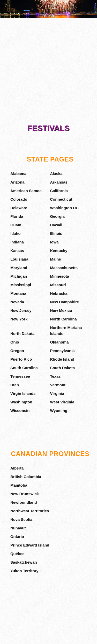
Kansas (17, 251)
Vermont (58, 385)
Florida (17, 216)
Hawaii (56, 225)
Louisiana (19, 259)
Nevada (17, 302)
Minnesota (59, 276)
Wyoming (59, 411)
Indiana (17, 242)
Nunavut (18, 528)
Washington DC (64, 208)
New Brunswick (25, 494)
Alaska (56, 174)
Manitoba (19, 485)
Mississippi (21, 285)
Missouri (58, 285)
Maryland (19, 268)
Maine (55, 259)
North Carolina (63, 319)
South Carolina (24, 368)
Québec (17, 554)
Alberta (17, 468)
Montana (18, 293)
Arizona (17, 182)
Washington (21, 402)
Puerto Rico (21, 359)
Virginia (57, 394)
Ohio (15, 342)
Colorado (19, 199)
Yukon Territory (24, 571)
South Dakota (62, 368)
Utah (15, 385)
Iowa (54, 242)
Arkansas (59, 182)
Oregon (17, 351)
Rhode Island (62, 359)
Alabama (18, 174)
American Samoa (26, 191)
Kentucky (59, 251)
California (59, 191)
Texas (55, 376)
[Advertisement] (48, 72)
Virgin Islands (23, 394)
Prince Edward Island (30, 545)
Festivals (48, 128)
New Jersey (21, 311)
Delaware (19, 208)
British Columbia (26, 477)
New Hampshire (64, 302)
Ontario (17, 537)
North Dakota (22, 334)
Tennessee (20, 376)
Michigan (19, 276)
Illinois (56, 234)
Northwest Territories (30, 511)
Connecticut (61, 199)
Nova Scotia (21, 520)
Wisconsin (20, 411)
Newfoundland (24, 502)
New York (19, 319)
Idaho (16, 234)
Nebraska (59, 293)
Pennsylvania (62, 351)
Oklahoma (59, 342)
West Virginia (62, 402)
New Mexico (61, 311)
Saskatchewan (24, 562)
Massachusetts (64, 268)
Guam (16, 225)
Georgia (57, 216)
